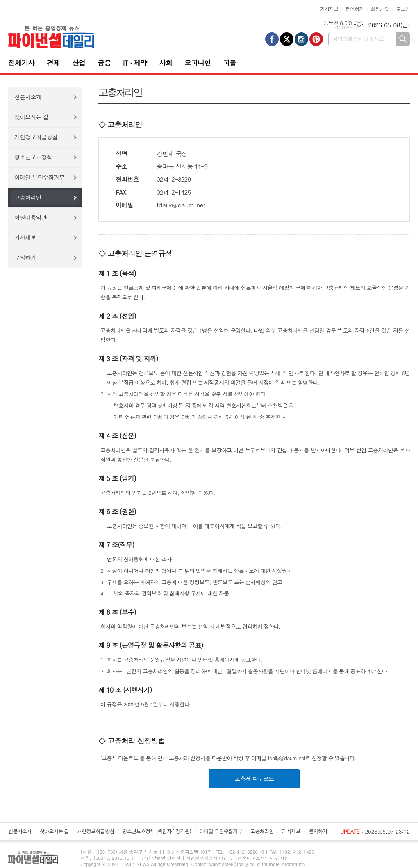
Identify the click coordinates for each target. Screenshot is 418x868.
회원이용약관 (31, 217)
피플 (229, 63)
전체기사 (21, 63)
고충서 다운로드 (254, 779)
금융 (104, 63)
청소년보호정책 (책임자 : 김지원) (157, 831)
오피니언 (198, 63)
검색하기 (403, 39)
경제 (53, 63)
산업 (79, 63)
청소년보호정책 (33, 157)
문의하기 (355, 9)
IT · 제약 (135, 63)
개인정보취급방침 (36, 137)
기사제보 (329, 9)
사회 (166, 63)
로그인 (403, 9)
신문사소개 (28, 97)
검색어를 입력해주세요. (359, 39)
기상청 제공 (344, 27)
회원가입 (380, 9)
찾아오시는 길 (31, 117)
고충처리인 (28, 197)
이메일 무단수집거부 (39, 177)
